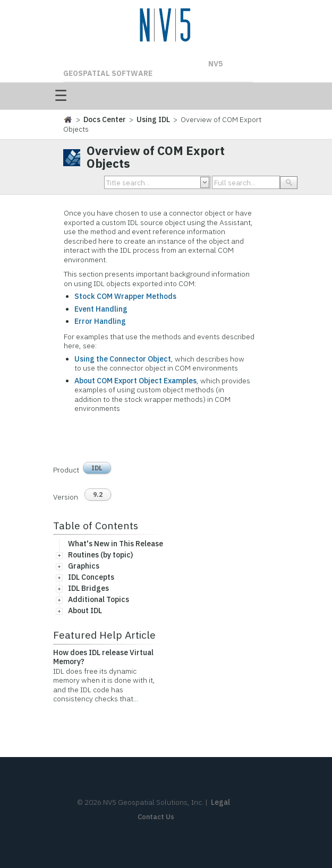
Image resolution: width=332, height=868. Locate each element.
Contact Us (156, 817)
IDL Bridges (88, 588)
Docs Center (105, 119)
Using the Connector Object (123, 359)
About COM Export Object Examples (135, 381)
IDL (97, 468)
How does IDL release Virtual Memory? (103, 657)
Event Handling (101, 309)
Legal (220, 802)
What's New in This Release (116, 544)
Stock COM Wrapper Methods (125, 296)
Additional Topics (99, 599)
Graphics (84, 566)
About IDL (85, 611)
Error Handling (100, 321)
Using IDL (153, 119)
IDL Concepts (91, 577)
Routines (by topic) (100, 555)
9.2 (98, 495)
